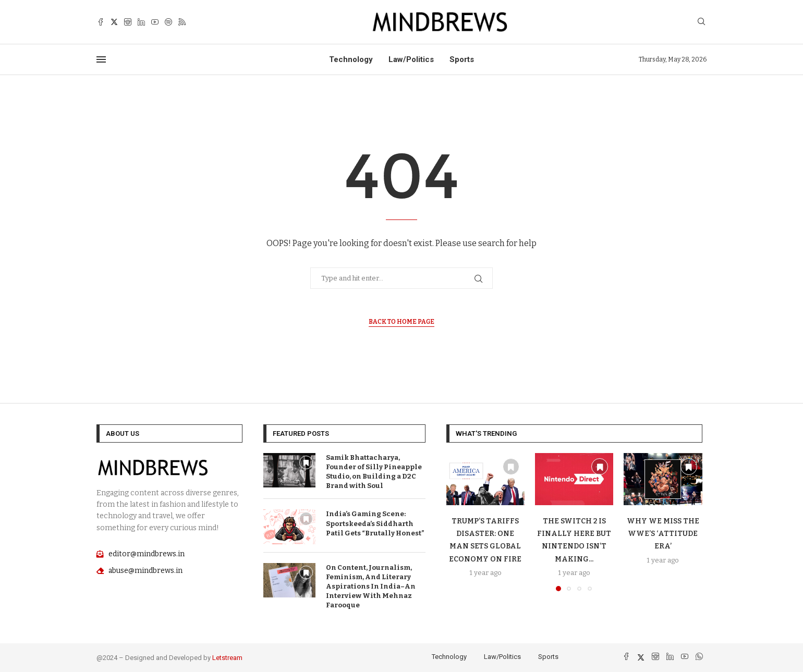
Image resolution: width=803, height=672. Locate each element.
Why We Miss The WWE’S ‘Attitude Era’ (663, 534)
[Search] (701, 22)
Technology (351, 59)
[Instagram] (128, 22)
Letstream (227, 658)
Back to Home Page (401, 322)
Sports (462, 59)
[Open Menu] (101, 59)
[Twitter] (114, 22)
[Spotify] (168, 22)
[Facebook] (101, 22)
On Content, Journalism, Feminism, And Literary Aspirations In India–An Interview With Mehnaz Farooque (371, 587)
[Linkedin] (141, 22)
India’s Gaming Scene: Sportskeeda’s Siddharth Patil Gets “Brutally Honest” (375, 523)
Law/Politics (411, 59)
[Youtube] (155, 22)
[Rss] (182, 22)
